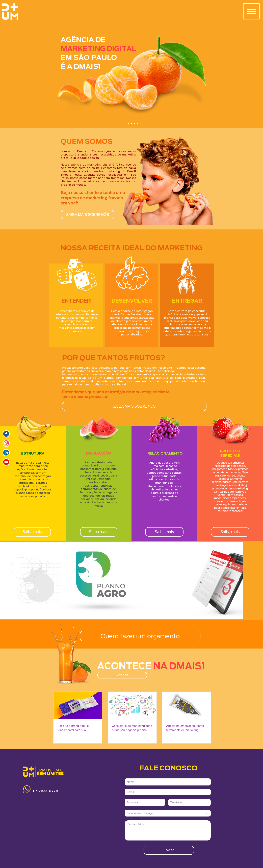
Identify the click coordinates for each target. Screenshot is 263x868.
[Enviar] (169, 850)
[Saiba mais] (32, 532)
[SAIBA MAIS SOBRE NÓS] (88, 215)
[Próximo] (244, 65)
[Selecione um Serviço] (168, 813)
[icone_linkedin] (6, 453)
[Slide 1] (126, 124)
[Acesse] (122, 675)
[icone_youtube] (6, 462)
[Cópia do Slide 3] (135, 123)
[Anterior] (19, 65)
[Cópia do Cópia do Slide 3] (138, 123)
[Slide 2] (129, 123)
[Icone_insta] (6, 443)
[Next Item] (237, 580)
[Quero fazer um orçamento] (140, 636)
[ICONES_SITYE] (6, 434)
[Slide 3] (132, 123)
